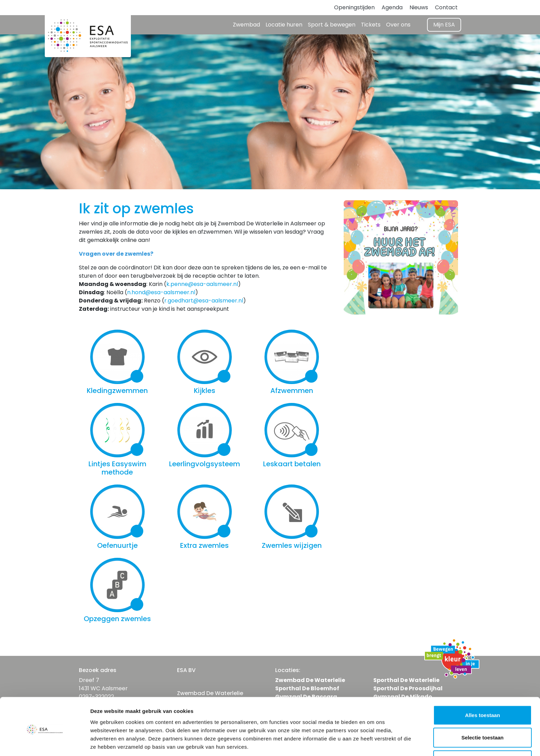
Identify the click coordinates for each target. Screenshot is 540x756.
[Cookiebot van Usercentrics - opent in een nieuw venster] (45, 743)
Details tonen (372, 742)
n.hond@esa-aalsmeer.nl (161, 292)
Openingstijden (354, 7)
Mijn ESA (444, 25)
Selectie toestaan (483, 711)
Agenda (392, 7)
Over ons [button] (398, 25)
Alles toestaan (482, 688)
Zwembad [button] (246, 25)
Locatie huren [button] (284, 25)
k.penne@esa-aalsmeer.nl (202, 284)
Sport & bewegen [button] (332, 25)
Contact (446, 7)
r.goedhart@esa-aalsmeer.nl (204, 301)
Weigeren (482, 733)
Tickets (371, 25)
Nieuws (419, 7)
